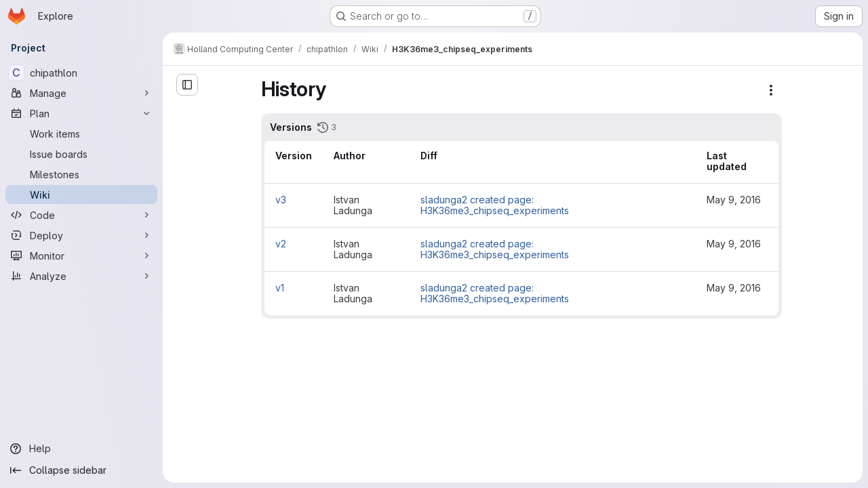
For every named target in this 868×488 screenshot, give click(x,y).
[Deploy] (81, 235)
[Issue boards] (81, 154)
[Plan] (81, 113)
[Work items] (81, 134)
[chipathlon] (81, 73)
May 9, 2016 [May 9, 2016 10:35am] (734, 244)
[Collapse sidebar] (81, 470)
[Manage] (81, 93)
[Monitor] (81, 256)
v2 (281, 244)
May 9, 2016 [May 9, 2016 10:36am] (734, 200)
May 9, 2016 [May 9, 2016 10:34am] (734, 288)
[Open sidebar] (187, 85)
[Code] (81, 215)
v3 (281, 200)
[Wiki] (81, 195)
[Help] (81, 449)
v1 (280, 288)
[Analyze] (81, 276)
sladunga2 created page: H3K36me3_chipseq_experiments (495, 205)
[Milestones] (81, 174)
